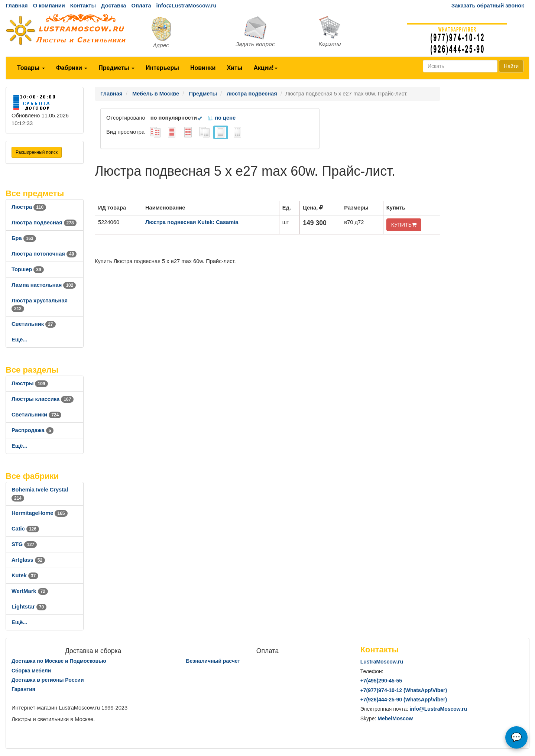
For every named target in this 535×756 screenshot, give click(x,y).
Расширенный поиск (37, 152)
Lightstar (29, 607)
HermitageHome (40, 513)
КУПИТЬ (404, 225)
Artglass (28, 560)
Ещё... (20, 340)
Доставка (114, 6)
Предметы (116, 68)
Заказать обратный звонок (488, 6)
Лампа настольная (44, 285)
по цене (222, 118)
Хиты (234, 68)
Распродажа (33, 430)
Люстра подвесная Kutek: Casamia (192, 222)
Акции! (265, 68)
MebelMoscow (395, 718)
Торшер (28, 269)
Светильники (36, 415)
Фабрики (72, 68)
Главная (17, 6)
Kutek (25, 575)
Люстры (30, 383)
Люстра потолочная (44, 254)
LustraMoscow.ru (382, 662)
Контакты (83, 6)
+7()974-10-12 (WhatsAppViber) (404, 690)
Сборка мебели (31, 671)
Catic (25, 529)
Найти (511, 66)
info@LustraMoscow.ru (187, 6)
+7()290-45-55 (381, 681)
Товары (31, 68)
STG (24, 544)
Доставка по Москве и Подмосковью (59, 661)
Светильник (34, 324)
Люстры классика (43, 399)
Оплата (141, 6)
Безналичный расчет (213, 661)
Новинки (203, 68)
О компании (49, 6)
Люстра (29, 207)
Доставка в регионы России (48, 680)
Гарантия (23, 689)
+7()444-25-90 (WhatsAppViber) (404, 700)
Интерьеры (162, 68)
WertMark (30, 591)
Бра (24, 238)
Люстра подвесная (44, 223)
